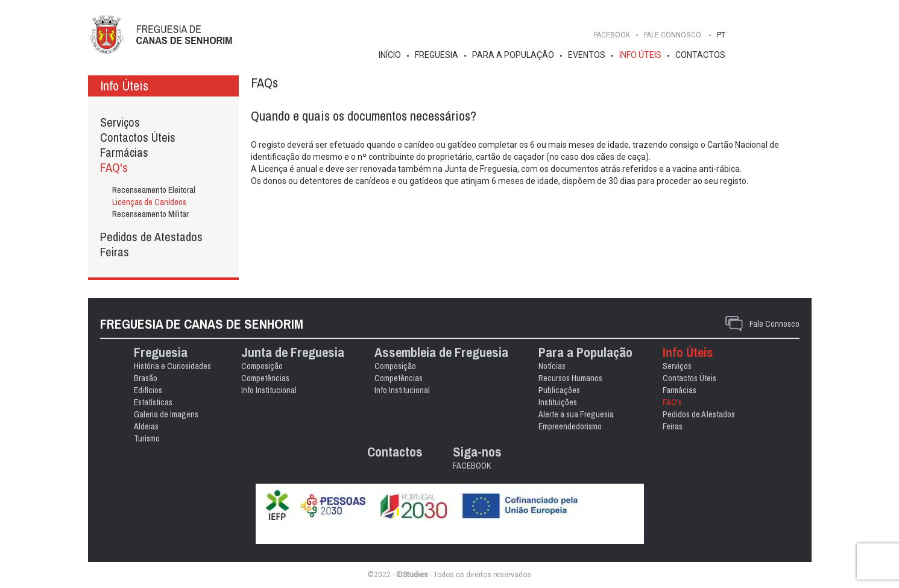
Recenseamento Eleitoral (154, 190)
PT (721, 35)
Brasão (146, 378)
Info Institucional (269, 390)
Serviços (120, 122)
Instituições (558, 402)
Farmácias (124, 152)
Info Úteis (640, 55)
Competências (265, 378)
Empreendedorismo (570, 426)
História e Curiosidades (172, 366)
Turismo (147, 438)
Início (390, 55)
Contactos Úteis (138, 137)
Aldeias (146, 426)
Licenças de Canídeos (149, 202)
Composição (262, 366)
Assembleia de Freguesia (441, 352)
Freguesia (437, 55)
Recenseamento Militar (150, 214)
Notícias (552, 366)
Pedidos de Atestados (151, 237)
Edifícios (148, 390)
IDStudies (412, 575)
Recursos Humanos (570, 378)
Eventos (587, 55)
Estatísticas (153, 402)
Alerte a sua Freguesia (576, 414)
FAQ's (114, 167)
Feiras (115, 252)
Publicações (559, 390)
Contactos (700, 55)
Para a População (513, 55)
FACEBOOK (612, 35)
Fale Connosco (774, 324)
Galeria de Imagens (166, 414)
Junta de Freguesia (293, 352)
